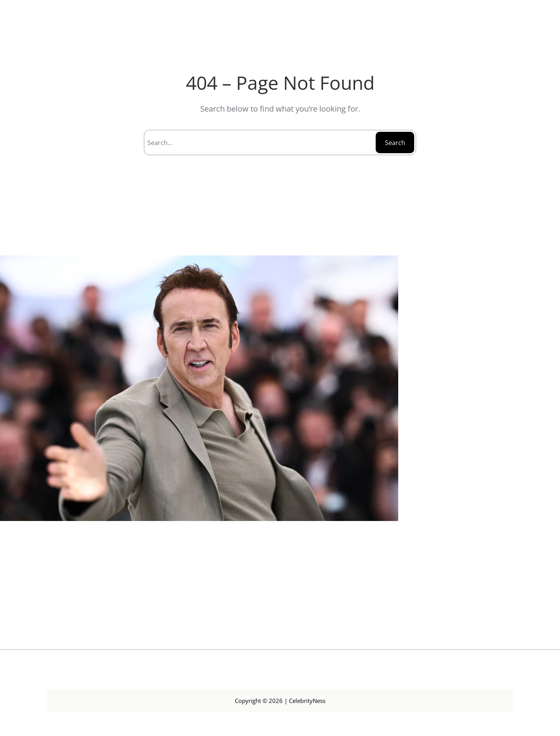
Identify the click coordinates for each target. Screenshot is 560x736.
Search (395, 143)
